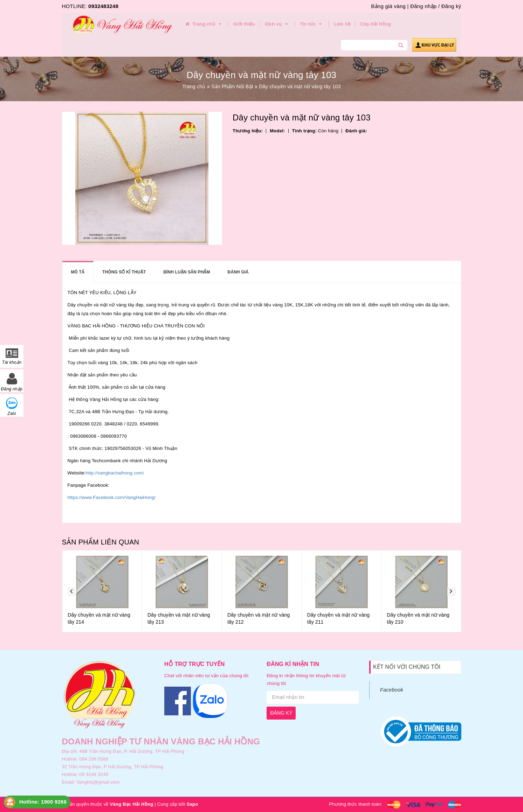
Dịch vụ (277, 24)
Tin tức (312, 24)
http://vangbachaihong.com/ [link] (115, 473)
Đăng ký (451, 6)
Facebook (392, 690)
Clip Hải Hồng (376, 24)
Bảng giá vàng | (390, 6)
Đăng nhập (423, 6)
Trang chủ (204, 24)
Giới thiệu (244, 24)
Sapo (192, 804)
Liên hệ (342, 24)
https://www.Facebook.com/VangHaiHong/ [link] (112, 497)
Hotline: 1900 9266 (43, 802)
